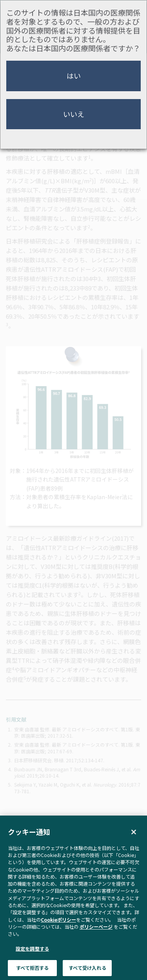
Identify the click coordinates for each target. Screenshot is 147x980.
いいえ (74, 114)
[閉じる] (134, 843)
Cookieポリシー (58, 930)
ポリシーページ (96, 938)
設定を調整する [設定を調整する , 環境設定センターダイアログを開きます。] (32, 959)
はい (74, 76)
